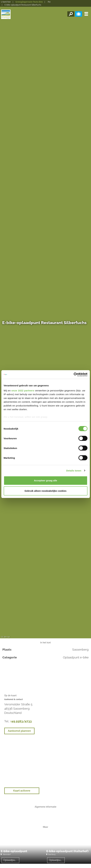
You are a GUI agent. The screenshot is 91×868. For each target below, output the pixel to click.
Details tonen (74, 471)
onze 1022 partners (23, 391)
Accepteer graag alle (45, 480)
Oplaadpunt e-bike (11, 860)
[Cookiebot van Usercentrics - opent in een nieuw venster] (74, 375)
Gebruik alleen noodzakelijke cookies (46, 491)
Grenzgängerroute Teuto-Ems (29, 2)
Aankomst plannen (19, 731)
